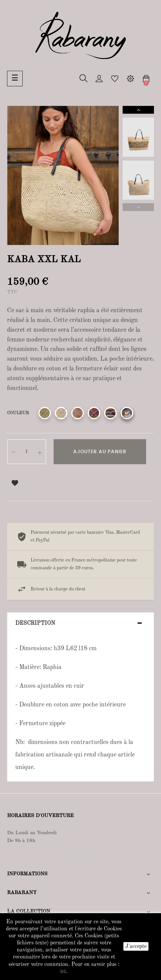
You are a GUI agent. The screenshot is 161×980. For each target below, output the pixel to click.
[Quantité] (27, 452)
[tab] (80, 623)
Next (138, 110)
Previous (138, 207)
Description (35, 623)
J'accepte (136, 946)
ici (63, 971)
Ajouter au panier (100, 452)
